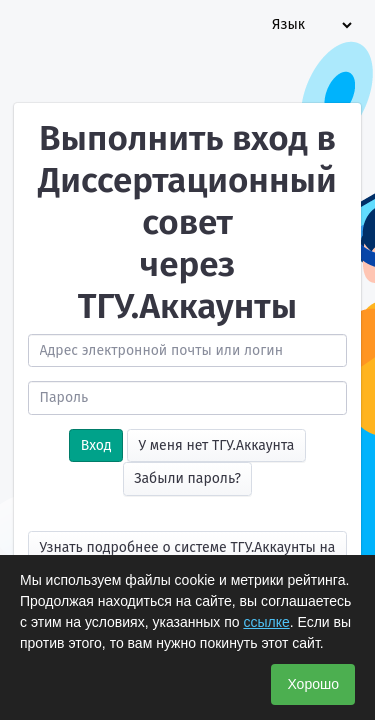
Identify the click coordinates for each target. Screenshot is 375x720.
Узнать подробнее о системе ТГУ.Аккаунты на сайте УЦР (188, 551)
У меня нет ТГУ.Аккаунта (216, 445)
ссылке (266, 622)
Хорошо (313, 684)
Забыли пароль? (187, 478)
